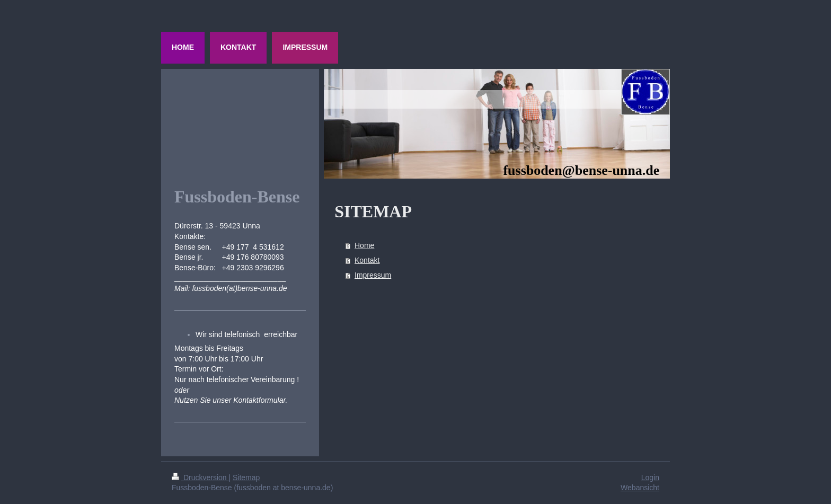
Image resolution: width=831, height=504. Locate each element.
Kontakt (367, 260)
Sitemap (246, 478)
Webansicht (640, 488)
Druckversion (200, 478)
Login (650, 478)
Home (364, 245)
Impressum (373, 275)
